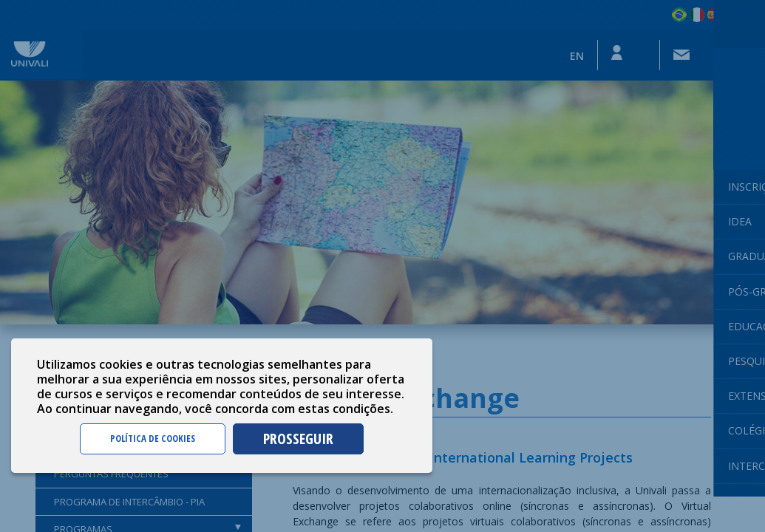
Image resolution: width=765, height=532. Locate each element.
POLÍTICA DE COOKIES (153, 438)
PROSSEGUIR (298, 439)
